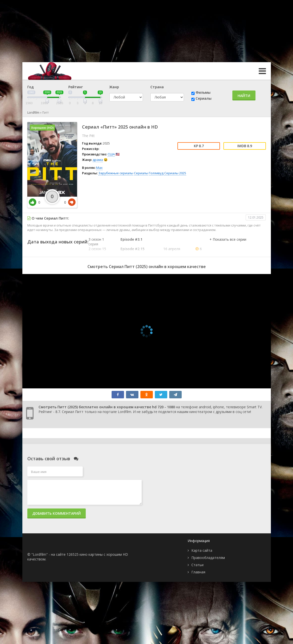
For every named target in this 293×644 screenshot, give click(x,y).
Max (99, 168)
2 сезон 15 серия (97, 251)
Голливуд (156, 173)
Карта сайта (202, 550)
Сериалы (204, 98)
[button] (228, 244)
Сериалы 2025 (175, 173)
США (111, 154)
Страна (157, 87)
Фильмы (203, 92)
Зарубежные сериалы (116, 173)
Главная (198, 572)
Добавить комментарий (57, 513)
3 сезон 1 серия (96, 242)
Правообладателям (208, 558)
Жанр (114, 87)
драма (98, 160)
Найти (244, 96)
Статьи (197, 565)
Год (31, 87)
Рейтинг (76, 87)
